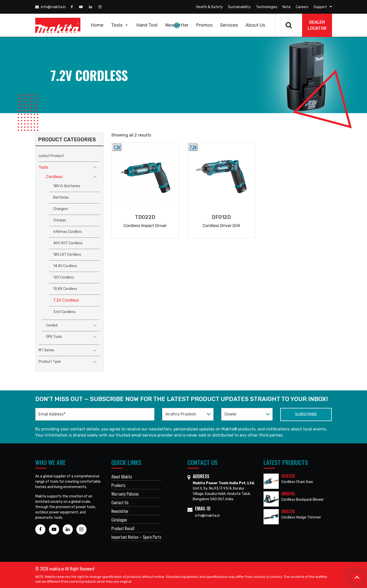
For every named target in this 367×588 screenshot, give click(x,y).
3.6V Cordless (64, 312)
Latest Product (51, 156)
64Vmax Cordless (68, 232)
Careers (302, 7)
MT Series (46, 350)
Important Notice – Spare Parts (136, 537)
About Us (255, 25)
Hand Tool (147, 25)
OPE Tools (54, 337)
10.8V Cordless (65, 289)
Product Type (50, 362)
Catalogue (119, 520)
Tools (120, 25)
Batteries (61, 197)
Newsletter (177, 25)
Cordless (54, 177)
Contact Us (120, 503)
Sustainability (239, 7)
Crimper (60, 220)
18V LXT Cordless (67, 255)
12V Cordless (64, 277)
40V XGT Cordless (68, 243)
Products (118, 485)
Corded (52, 325)
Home (97, 25)
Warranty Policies (125, 494)
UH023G (288, 511)
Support (320, 7)
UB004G (288, 494)
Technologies (267, 7)
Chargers (61, 209)
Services (229, 25)
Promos (204, 25)
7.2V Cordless (66, 300)
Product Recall (123, 528)
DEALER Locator (317, 25)
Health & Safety (209, 7)
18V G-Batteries (67, 186)
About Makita (122, 477)
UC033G (288, 476)
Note (287, 7)
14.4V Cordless (65, 266)
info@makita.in (50, 7)
